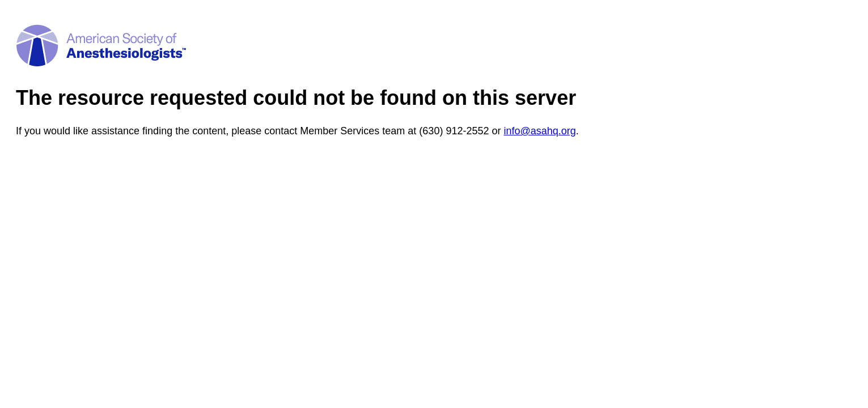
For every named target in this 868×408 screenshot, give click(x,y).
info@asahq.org (539, 131)
